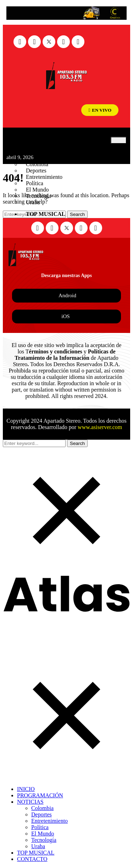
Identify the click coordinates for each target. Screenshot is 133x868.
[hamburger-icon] (119, 140)
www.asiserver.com (100, 427)
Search (77, 443)
